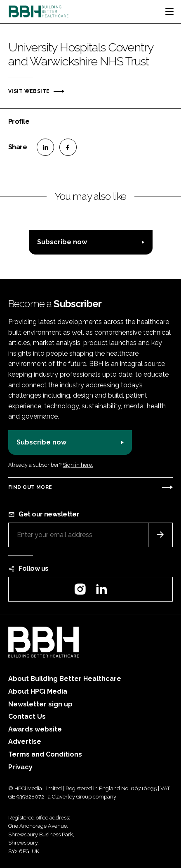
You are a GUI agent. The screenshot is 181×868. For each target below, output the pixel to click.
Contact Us (27, 716)
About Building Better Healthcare (65, 679)
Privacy (20, 767)
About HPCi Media (38, 691)
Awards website (35, 729)
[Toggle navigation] (169, 12)
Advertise (25, 742)
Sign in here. (78, 465)
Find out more (30, 487)
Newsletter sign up (40, 704)
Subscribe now (62, 242)
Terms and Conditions (45, 754)
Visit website (29, 91)
